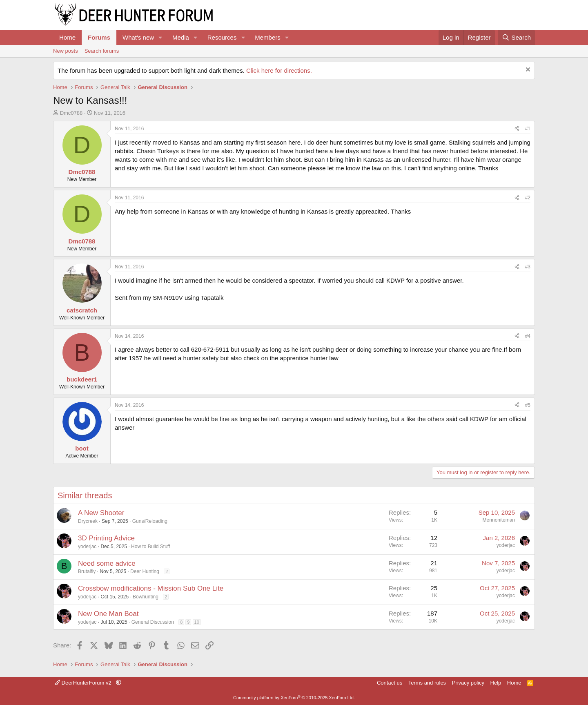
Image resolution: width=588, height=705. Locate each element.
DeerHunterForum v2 (84, 683)
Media (181, 37)
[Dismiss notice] (527, 70)
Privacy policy (468, 683)
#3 (528, 267)
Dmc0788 (71, 113)
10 (197, 622)
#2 (528, 198)
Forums (99, 37)
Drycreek (88, 521)
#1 (528, 129)
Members (268, 37)
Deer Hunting (145, 571)
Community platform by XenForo (294, 698)
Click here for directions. (279, 70)
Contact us (390, 683)
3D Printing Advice (106, 538)
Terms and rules (427, 683)
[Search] (516, 37)
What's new (138, 37)
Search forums (102, 51)
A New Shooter (101, 513)
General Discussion (153, 622)
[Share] (517, 129)
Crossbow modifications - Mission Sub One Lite (151, 588)
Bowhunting (146, 597)
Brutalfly (87, 571)
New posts (66, 51)
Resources (222, 37)
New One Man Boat (108, 614)
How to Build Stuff (150, 547)
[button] (160, 37)
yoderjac (87, 547)
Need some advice (107, 563)
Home (67, 37)
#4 (528, 336)
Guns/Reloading (150, 521)
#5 (528, 405)
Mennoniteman (499, 520)
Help (496, 683)
